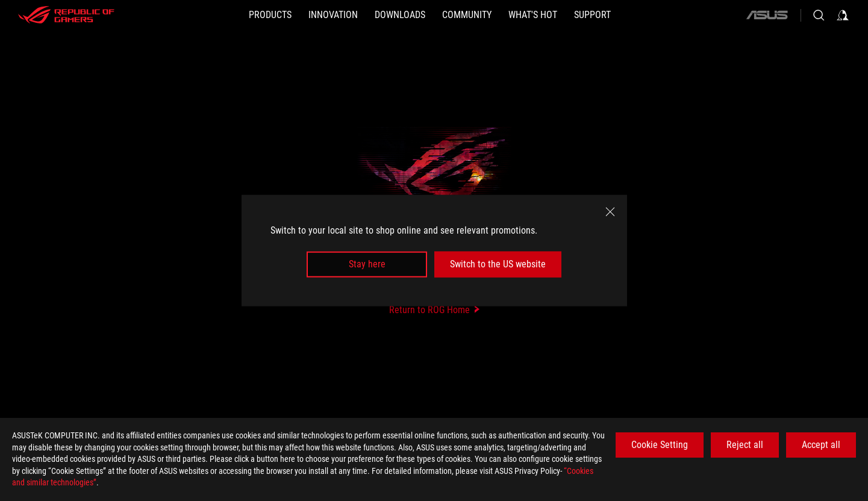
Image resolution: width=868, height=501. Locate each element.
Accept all (821, 445)
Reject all (745, 445)
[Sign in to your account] (843, 15)
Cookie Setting (660, 445)
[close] (610, 212)
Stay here (367, 264)
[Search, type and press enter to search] (819, 15)
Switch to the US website (498, 264)
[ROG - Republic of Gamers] (66, 15)
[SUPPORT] (592, 15)
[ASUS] (767, 15)
